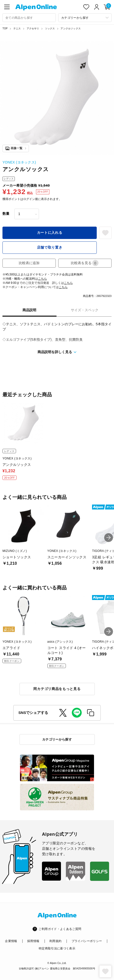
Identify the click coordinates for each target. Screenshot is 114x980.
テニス (17, 28)
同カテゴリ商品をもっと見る (57, 689)
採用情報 (33, 941)
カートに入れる (50, 233)
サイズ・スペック (85, 310)
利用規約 (55, 941)
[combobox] (29, 18)
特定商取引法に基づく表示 (57, 948)
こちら (42, 279)
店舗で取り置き (50, 247)
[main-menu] (7, 7)
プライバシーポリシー (87, 941)
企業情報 (11, 941)
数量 (6, 214)
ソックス (50, 28)
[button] (109, 538)
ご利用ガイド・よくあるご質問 (60, 929)
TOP (5, 28)
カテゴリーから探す (57, 739)
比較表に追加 (29, 263)
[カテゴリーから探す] (85, 18)
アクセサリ (33, 28)
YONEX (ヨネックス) (19, 162)
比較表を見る (85, 263)
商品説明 (29, 310)
